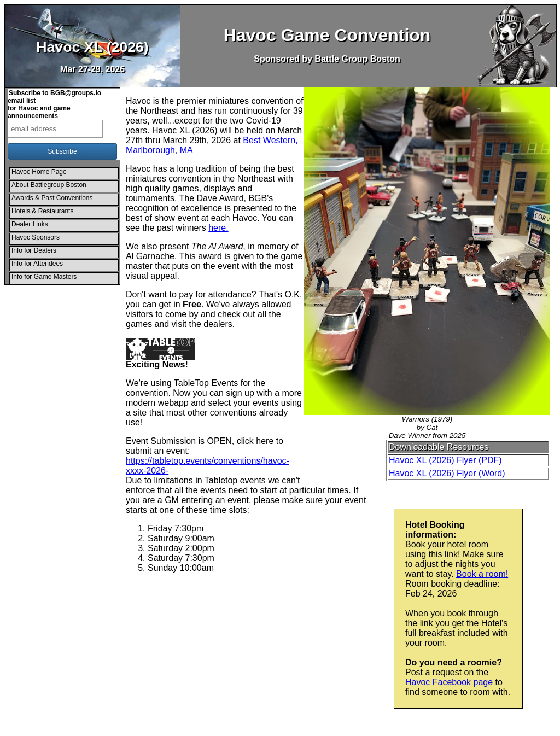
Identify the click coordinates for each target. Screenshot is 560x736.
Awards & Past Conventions (52, 198)
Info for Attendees (37, 264)
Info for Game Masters (44, 277)
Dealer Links (30, 224)
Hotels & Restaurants (42, 211)
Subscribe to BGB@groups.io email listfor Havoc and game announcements (54, 104)
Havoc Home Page (39, 172)
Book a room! (482, 574)
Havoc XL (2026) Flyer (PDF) (445, 460)
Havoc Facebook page (449, 682)
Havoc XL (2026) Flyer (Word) (447, 473)
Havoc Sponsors (36, 237)
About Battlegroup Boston (49, 185)
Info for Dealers (34, 250)
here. (218, 228)
